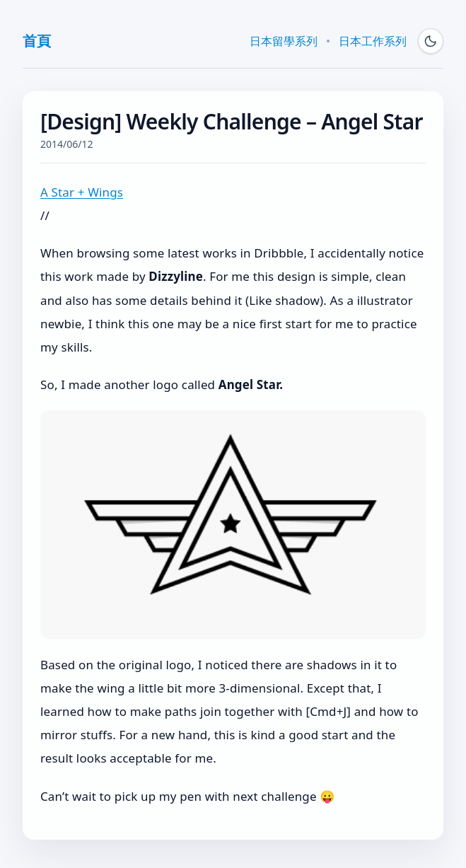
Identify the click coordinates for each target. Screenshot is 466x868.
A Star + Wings (82, 192)
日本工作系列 (373, 41)
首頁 (36, 41)
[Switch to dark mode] (431, 41)
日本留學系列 (284, 41)
